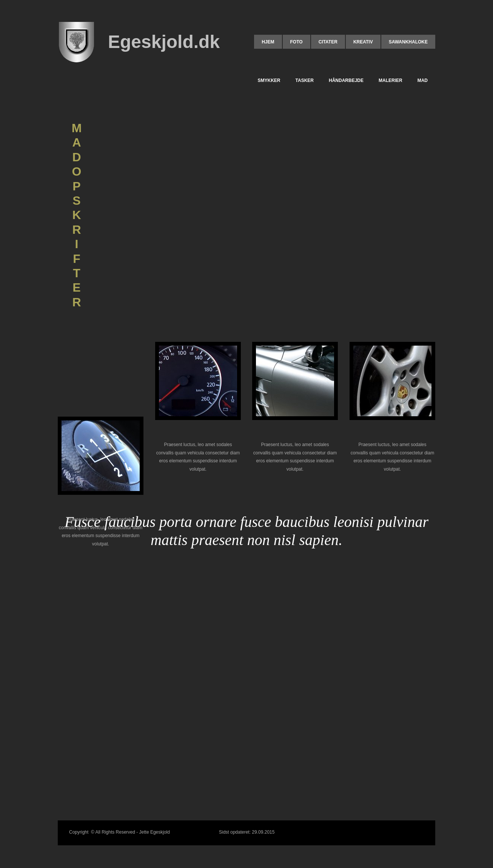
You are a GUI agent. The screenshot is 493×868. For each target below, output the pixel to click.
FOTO (297, 42)
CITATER (328, 42)
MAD (423, 80)
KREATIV (363, 42)
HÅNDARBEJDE (346, 80)
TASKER (305, 80)
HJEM (268, 42)
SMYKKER (269, 80)
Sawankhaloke (408, 42)
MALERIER (391, 80)
